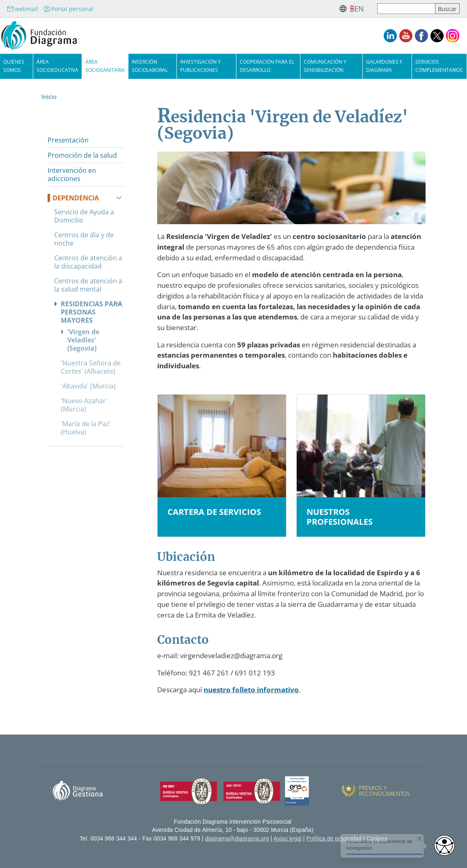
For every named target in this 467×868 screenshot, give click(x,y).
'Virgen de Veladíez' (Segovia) (83, 340)
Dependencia (76, 198)
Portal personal (68, 9)
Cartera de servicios (214, 512)
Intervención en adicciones (72, 175)
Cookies (377, 839)
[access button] (444, 845)
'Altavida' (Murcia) (88, 386)
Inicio (49, 96)
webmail (22, 9)
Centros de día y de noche (84, 239)
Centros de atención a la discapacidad (88, 262)
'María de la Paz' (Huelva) (86, 428)
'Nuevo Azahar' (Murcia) (84, 405)
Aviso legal (288, 839)
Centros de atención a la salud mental (88, 285)
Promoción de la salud (82, 155)
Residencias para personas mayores (92, 312)
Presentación (68, 140)
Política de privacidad (334, 839)
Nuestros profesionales (340, 517)
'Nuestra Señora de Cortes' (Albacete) (91, 367)
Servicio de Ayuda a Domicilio (84, 216)
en (359, 9)
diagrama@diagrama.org (237, 839)
